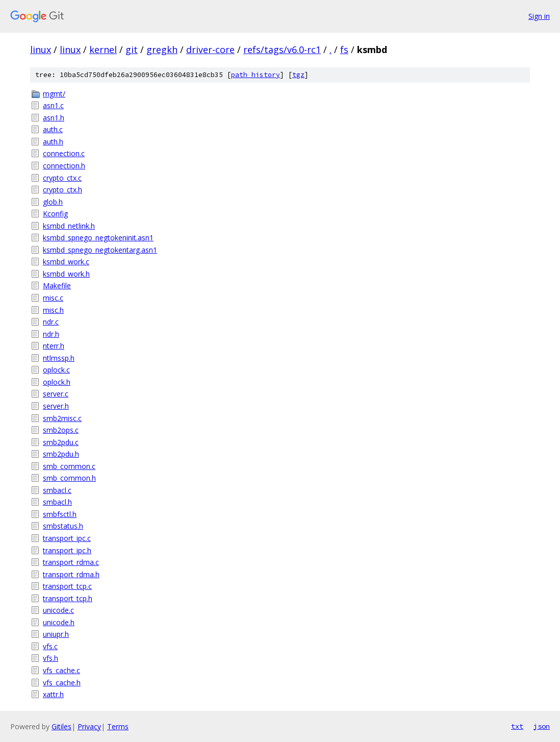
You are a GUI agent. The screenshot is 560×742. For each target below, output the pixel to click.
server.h (56, 406)
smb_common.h (69, 478)
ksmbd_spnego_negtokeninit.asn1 (98, 238)
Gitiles (61, 726)
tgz (298, 75)
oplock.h (57, 382)
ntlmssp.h (59, 358)
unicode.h (59, 622)
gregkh (162, 50)
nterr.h (54, 346)
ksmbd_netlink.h (69, 226)
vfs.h (50, 658)
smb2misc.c (62, 418)
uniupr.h (56, 634)
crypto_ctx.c (62, 178)
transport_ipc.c (67, 538)
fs (344, 50)
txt (517, 726)
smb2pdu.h (61, 454)
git (132, 50)
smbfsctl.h (60, 514)
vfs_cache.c (61, 670)
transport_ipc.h (67, 550)
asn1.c (53, 105)
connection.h (64, 166)
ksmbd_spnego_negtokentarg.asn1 (100, 250)
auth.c (53, 129)
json (542, 726)
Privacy (89, 726)
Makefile (57, 286)
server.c (56, 394)
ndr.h (51, 334)
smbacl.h (57, 502)
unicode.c (58, 610)
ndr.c (51, 322)
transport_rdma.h (71, 574)
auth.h (53, 142)
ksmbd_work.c (66, 262)
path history (256, 75)
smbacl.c (57, 490)
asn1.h (54, 118)
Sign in (539, 16)
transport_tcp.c (67, 586)
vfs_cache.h (62, 683)
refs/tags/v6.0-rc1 (282, 50)
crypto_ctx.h (62, 190)
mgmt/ (54, 94)
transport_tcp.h (68, 598)
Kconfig (55, 214)
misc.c (53, 298)
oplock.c (56, 370)
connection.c (64, 153)
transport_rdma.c (71, 562)
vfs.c (50, 646)
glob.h (53, 202)
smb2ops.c (61, 430)
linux (41, 50)
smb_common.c (69, 466)
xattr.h (53, 694)
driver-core (210, 50)
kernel (103, 50)
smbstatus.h (63, 526)
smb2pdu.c (61, 442)
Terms (118, 726)
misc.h (53, 310)
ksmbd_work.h (66, 274)
